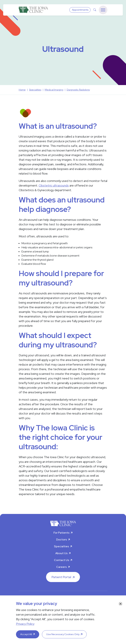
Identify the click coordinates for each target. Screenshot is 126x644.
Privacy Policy (25, 624)
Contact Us (62, 560)
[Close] (120, 604)
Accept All (26, 634)
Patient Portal (61, 577)
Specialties (61, 546)
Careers (61, 567)
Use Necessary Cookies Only (63, 634)
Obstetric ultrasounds (54, 185)
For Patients (61, 533)
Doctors (62, 540)
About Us (61, 553)
